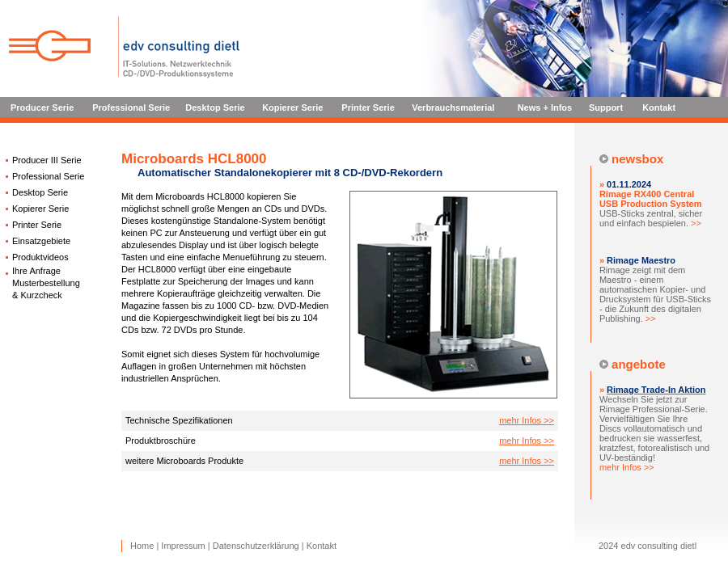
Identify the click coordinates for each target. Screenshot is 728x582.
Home (142, 546)
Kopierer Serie (292, 108)
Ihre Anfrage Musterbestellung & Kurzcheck (46, 283)
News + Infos (545, 108)
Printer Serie (368, 108)
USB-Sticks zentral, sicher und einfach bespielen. (651, 209)
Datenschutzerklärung (256, 546)
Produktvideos (40, 257)
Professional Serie (131, 108)
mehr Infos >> (527, 420)
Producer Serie (42, 108)
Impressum (183, 546)
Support (606, 108)
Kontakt (659, 108)
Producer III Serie (47, 160)
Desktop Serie (215, 108)
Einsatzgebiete (41, 241)
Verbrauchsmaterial (453, 108)
